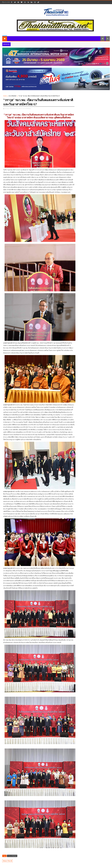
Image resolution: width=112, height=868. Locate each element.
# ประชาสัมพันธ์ (12, 856)
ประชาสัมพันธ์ (12, 96)
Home (5, 96)
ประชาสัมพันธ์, (27, 109)
